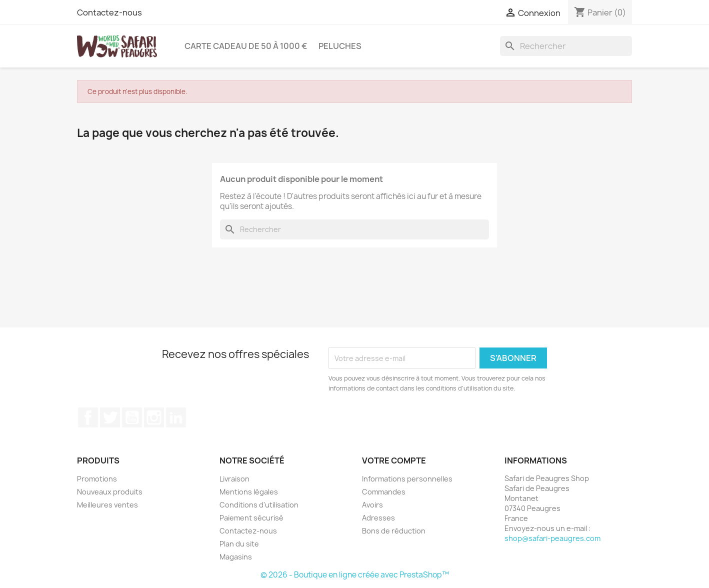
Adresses (378, 518)
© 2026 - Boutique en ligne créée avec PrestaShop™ (355, 575)
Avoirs (372, 505)
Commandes (384, 492)
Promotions (97, 479)
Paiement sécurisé (251, 518)
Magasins (236, 557)
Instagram (154, 417)
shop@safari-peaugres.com (552, 538)
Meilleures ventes (107, 505)
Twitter (110, 417)
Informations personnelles (407, 479)
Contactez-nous (109, 12)
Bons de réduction (394, 531)
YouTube (132, 417)
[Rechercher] (566, 46)
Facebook (88, 417)
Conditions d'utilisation (259, 505)
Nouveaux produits (110, 492)
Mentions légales (249, 492)
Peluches (340, 46)
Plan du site (239, 544)
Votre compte (394, 460)
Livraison (234, 479)
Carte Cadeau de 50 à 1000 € (246, 46)
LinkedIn (176, 417)
